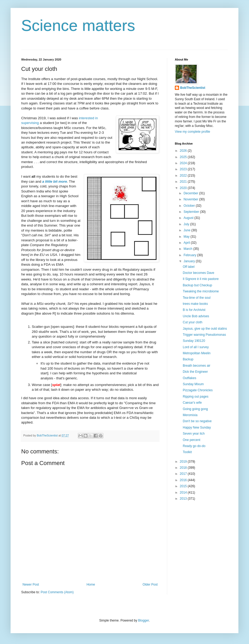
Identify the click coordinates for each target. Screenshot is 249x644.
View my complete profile (192, 132)
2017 (184, 474)
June (187, 230)
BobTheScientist (193, 88)
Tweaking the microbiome (201, 291)
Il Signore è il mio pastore (201, 279)
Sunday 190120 (194, 341)
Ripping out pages (196, 397)
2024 (184, 163)
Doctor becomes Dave (199, 273)
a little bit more (55, 181)
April (187, 243)
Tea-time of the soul (197, 298)
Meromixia (190, 415)
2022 (184, 176)
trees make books (195, 304)
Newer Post (31, 585)
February (190, 255)
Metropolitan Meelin (197, 353)
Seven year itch (194, 434)
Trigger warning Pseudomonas (204, 335)
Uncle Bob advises (196, 316)
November (191, 199)
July (187, 224)
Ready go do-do (194, 446)
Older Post (150, 585)
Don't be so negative (197, 421)
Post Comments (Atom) (57, 592)
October (190, 206)
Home (91, 585)
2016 (184, 480)
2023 (184, 169)
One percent (192, 440)
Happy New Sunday (197, 427)
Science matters (78, 26)
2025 (184, 157)
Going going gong (195, 409)
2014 (184, 493)
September (192, 212)
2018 (184, 468)
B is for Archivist (194, 310)
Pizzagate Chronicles (198, 390)
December (191, 193)
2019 (184, 462)
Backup (188, 359)
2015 (184, 486)
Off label (189, 267)
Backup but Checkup (197, 285)
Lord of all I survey (196, 347)
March (188, 249)
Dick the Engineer (195, 372)
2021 (184, 182)
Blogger (143, 620)
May (187, 237)
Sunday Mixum (193, 384)
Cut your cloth (193, 322)
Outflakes (190, 378)
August (189, 218)
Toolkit (187, 452)
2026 (184, 151)
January (190, 261)
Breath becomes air (197, 366)
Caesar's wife (192, 403)
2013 (184, 499)
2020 (184, 188)
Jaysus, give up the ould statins (205, 329)
